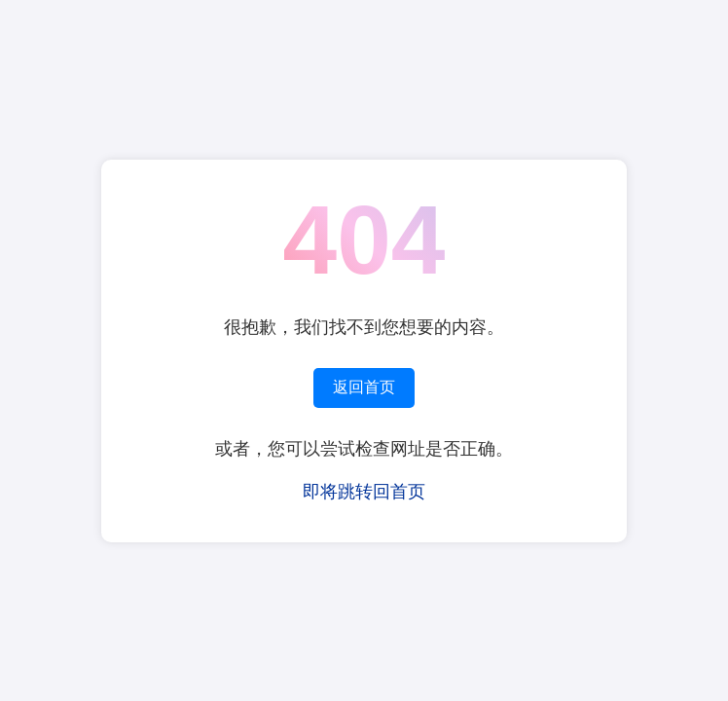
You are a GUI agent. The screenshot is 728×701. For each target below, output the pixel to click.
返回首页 (364, 387)
